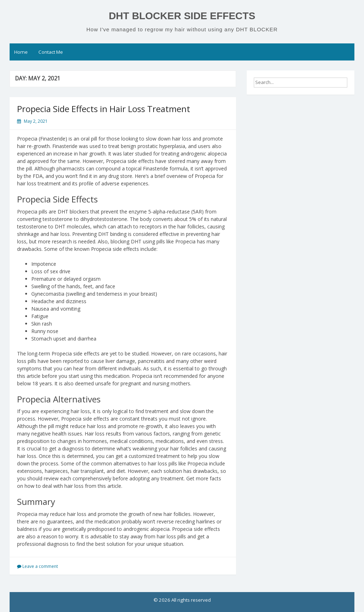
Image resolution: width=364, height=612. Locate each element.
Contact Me (51, 52)
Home (21, 52)
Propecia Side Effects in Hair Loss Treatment (104, 109)
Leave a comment (40, 566)
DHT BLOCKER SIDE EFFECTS (182, 16)
